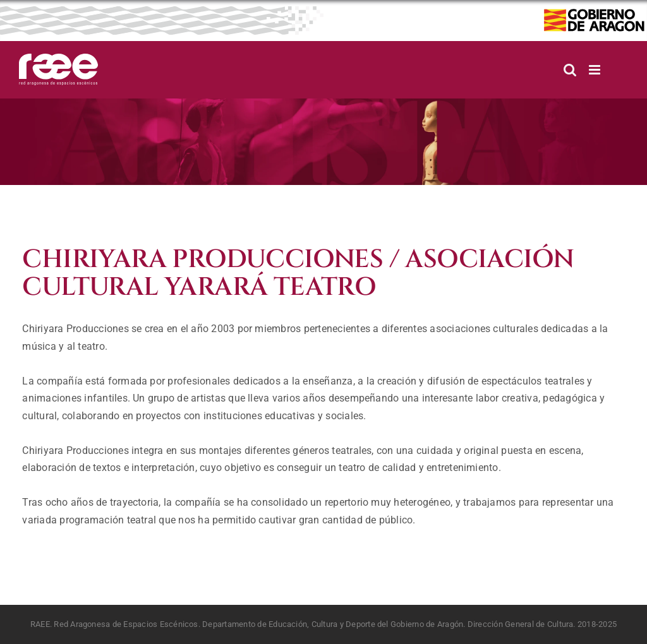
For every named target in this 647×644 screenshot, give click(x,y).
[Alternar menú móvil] (596, 70)
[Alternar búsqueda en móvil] (570, 70)
